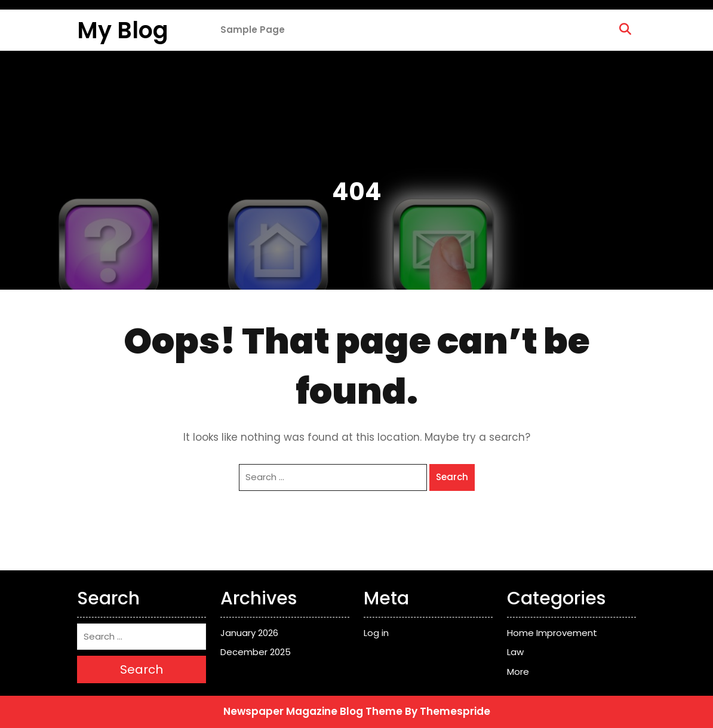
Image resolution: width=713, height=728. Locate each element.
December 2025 (256, 652)
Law (515, 652)
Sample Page (253, 30)
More (518, 672)
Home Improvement (552, 633)
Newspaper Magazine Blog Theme (313, 711)
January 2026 (249, 633)
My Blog (123, 30)
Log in (376, 633)
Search (452, 477)
